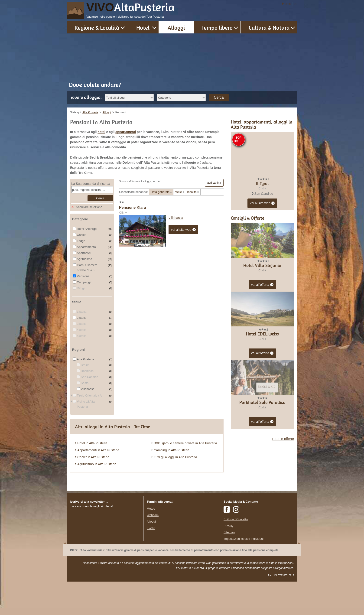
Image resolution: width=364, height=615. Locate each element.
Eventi (151, 561)
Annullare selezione (89, 207)
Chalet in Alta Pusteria (93, 457)
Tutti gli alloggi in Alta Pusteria (175, 457)
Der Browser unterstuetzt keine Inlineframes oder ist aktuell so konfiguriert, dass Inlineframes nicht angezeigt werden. (105, 572)
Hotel (143, 28)
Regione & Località (97, 28)
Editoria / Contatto (236, 553)
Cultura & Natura (269, 28)
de (295, 4)
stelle (178, 192)
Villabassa (176, 218)
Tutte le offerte (283, 522)
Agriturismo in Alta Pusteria (97, 464)
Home (286, 4)
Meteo (151, 542)
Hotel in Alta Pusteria (92, 443)
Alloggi (176, 28)
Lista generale (160, 192)
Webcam (153, 548)
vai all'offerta (262, 368)
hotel (101, 132)
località (192, 192)
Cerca (219, 97)
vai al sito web (184, 230)
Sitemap (229, 566)
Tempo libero (217, 28)
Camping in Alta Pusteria (172, 450)
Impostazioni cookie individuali (244, 572)
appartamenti (126, 132)
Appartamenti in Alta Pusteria (98, 450)
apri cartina (214, 183)
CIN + (123, 213)
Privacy (229, 559)
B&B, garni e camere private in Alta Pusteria (185, 443)
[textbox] (92, 190)
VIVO (130, 7)
